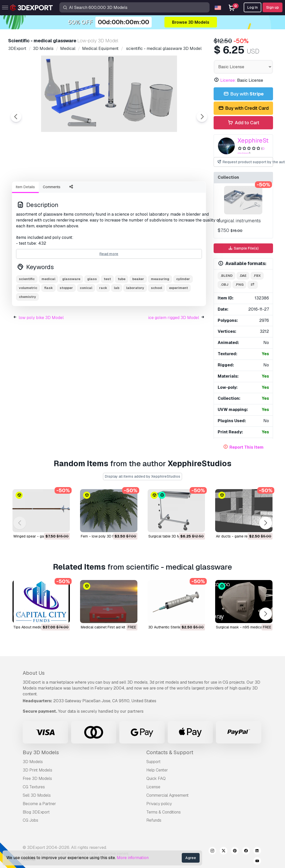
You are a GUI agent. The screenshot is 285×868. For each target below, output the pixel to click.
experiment (178, 316)
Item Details (25, 215)
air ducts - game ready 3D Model (243, 536)
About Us (34, 673)
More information (133, 858)
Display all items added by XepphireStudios (142, 476)
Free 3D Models (37, 779)
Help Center (157, 770)
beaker (138, 307)
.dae (243, 276)
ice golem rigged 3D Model (174, 346)
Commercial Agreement (167, 795)
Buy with (243, 94)
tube (122, 307)
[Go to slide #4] (136, 191)
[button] (265, 523)
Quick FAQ (156, 779)
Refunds (154, 820)
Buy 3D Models (41, 752)
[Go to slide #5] (168, 191)
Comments (52, 215)
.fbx (257, 276)
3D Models (33, 762)
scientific (27, 307)
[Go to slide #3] (103, 191)
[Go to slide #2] (70, 191)
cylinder (183, 307)
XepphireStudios (261, 140)
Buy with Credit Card (243, 108)
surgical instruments (239, 221)
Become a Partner (39, 804)
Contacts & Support (170, 752)
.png (239, 285)
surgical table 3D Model (168, 536)
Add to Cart (243, 123)
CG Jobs (30, 820)
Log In (252, 7)
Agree (191, 858)
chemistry (27, 325)
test (107, 307)
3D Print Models (37, 770)
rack (103, 316)
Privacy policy (159, 804)
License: (228, 80)
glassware (71, 307)
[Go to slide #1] (38, 191)
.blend (226, 276)
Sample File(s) (243, 248)
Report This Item (247, 447)
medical (48, 307)
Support (153, 762)
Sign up (273, 7)
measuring (160, 307)
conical (86, 316)
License (153, 787)
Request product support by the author (245, 162)
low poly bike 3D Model (41, 346)
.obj (224, 285)
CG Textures (34, 787)
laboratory (135, 316)
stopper (66, 316)
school (157, 316)
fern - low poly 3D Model (102, 536)
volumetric (28, 316)
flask (48, 316)
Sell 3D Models (37, 795)
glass (92, 307)
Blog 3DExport (36, 812)
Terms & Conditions (164, 812)
